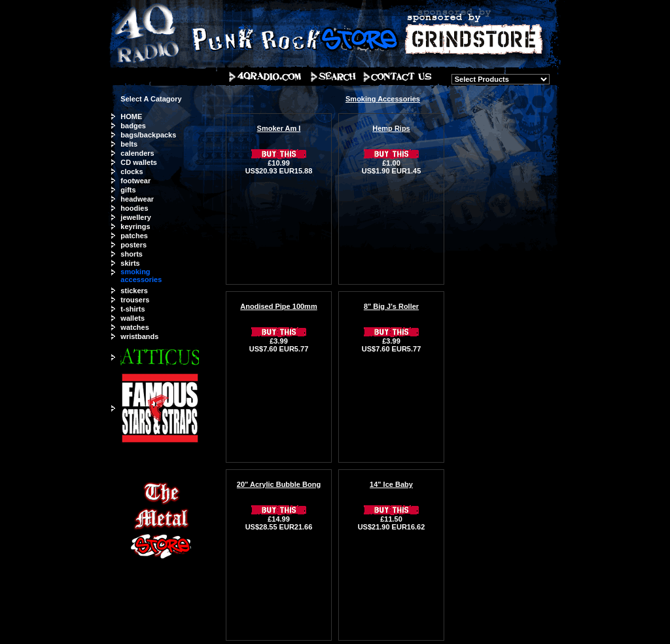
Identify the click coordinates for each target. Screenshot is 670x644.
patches (134, 236)
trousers (135, 300)
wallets (132, 318)
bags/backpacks (148, 135)
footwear (135, 181)
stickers (134, 291)
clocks (132, 171)
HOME (131, 116)
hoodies (134, 208)
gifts (128, 190)
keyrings (135, 226)
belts (129, 144)
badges (133, 126)
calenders (137, 153)
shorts (132, 254)
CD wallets (139, 162)
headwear (137, 199)
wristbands (139, 336)
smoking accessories (141, 276)
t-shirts (132, 309)
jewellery (135, 217)
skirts (130, 263)
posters (133, 245)
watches (134, 327)
